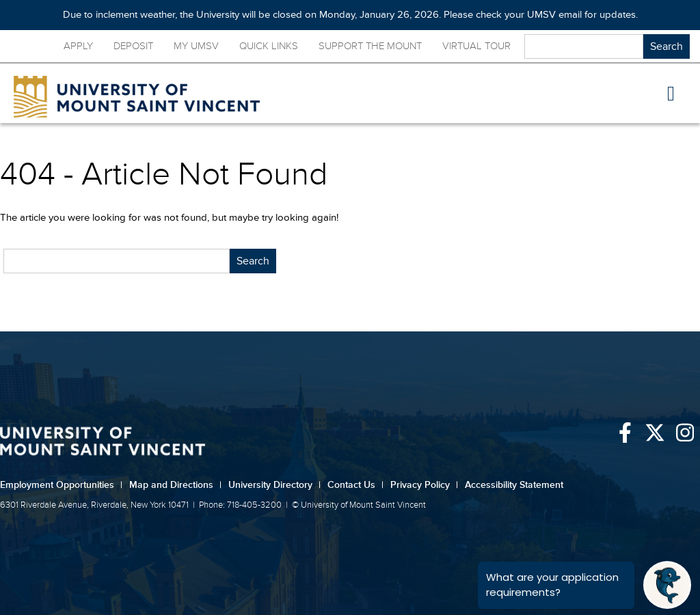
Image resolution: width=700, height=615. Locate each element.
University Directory (274, 485)
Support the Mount (370, 46)
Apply (78, 46)
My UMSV (196, 46)
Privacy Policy (424, 485)
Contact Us (355, 485)
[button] (671, 94)
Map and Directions (175, 485)
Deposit (133, 46)
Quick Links (269, 46)
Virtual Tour (476, 46)
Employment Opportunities (61, 485)
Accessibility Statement (514, 485)
